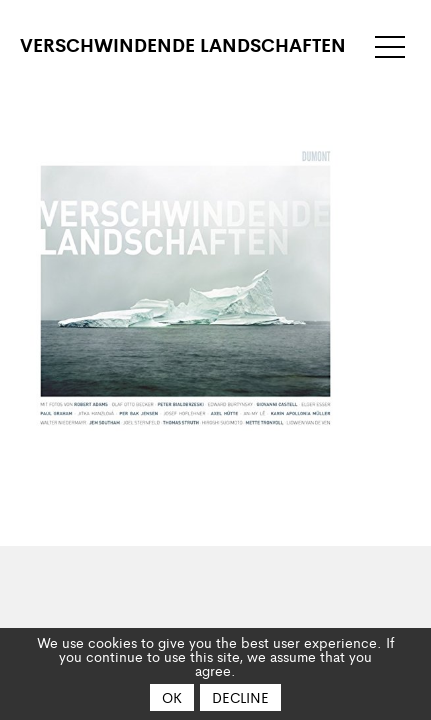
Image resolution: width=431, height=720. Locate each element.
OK (172, 697)
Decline (240, 697)
